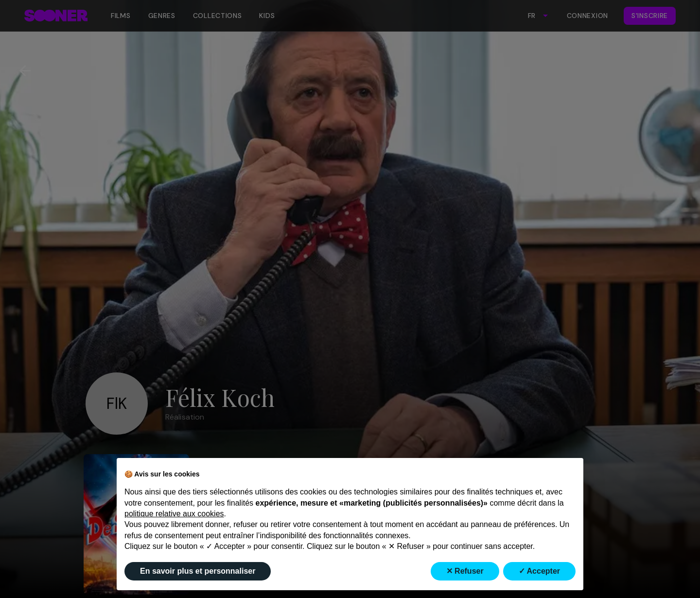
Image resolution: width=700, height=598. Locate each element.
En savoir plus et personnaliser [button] (198, 571)
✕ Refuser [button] (465, 571)
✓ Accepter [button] (539, 571)
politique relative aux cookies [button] (174, 514)
